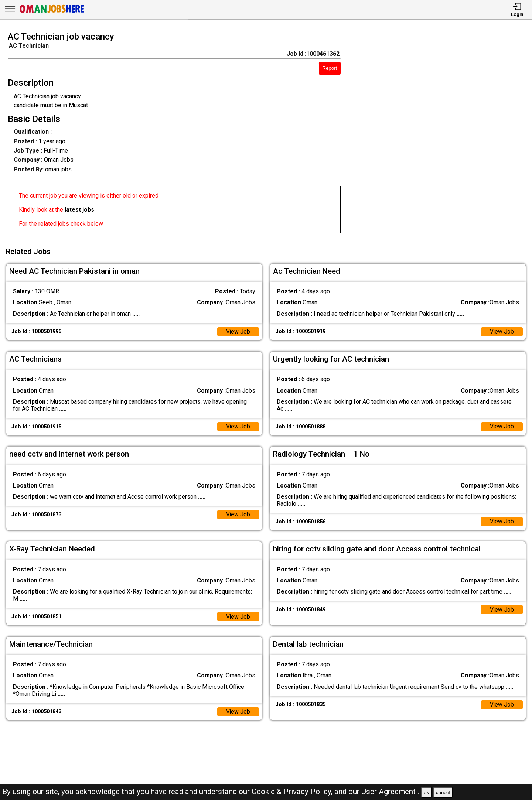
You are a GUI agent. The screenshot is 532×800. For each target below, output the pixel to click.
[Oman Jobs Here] (52, 13)
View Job (238, 330)
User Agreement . (390, 792)
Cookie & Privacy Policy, (293, 792)
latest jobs (79, 210)
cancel (443, 792)
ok (426, 792)
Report (330, 68)
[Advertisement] (443, 135)
